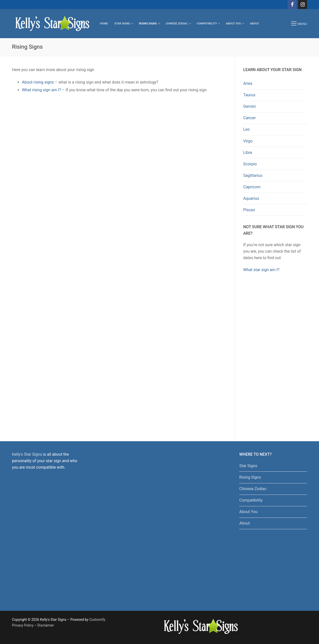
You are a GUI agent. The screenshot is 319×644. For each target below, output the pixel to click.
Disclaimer (46, 625)
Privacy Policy (23, 625)
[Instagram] (303, 4)
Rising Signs (250, 477)
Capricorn (252, 187)
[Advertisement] (275, 356)
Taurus (249, 95)
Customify (97, 620)
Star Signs (248, 466)
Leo (246, 129)
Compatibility (251, 500)
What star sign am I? (261, 270)
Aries (248, 83)
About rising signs (38, 82)
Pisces (249, 210)
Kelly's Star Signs (27, 454)
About (245, 523)
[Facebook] (292, 4)
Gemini (249, 106)
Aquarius (251, 198)
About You (248, 512)
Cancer (249, 118)
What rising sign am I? (41, 90)
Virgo (248, 141)
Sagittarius (253, 175)
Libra (248, 153)
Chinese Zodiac (253, 489)
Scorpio (250, 164)
